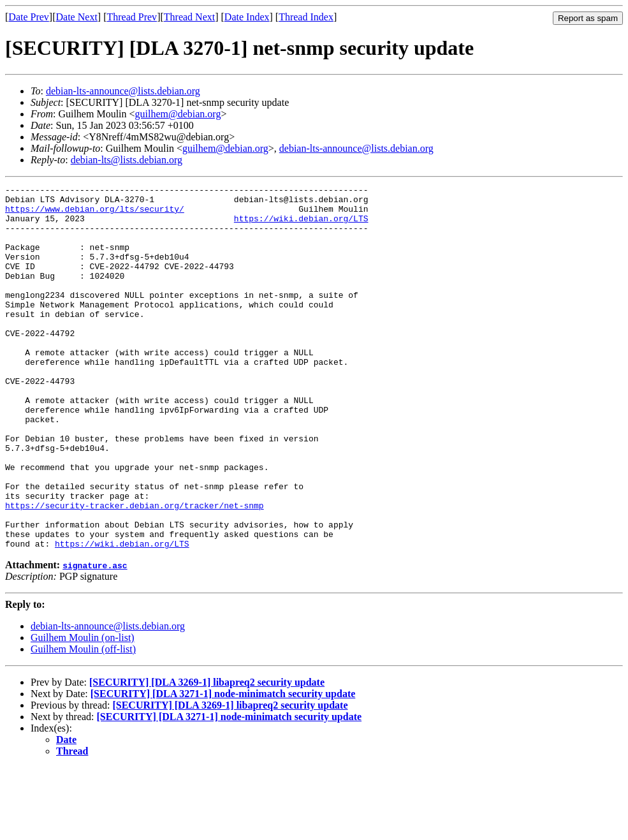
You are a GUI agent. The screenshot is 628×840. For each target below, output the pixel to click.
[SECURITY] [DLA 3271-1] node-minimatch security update (223, 766)
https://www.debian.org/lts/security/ (95, 214)
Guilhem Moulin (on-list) (83, 710)
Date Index (247, 17)
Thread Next (189, 17)
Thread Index (306, 17)
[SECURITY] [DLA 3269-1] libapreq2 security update (207, 755)
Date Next (77, 17)
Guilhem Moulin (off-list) (83, 722)
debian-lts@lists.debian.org (127, 160)
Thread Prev (132, 17)
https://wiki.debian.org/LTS (301, 226)
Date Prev (29, 17)
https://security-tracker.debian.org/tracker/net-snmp (135, 570)
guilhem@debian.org (178, 114)
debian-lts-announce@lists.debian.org (123, 91)
